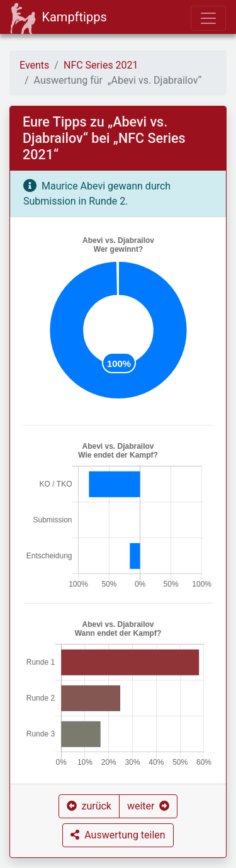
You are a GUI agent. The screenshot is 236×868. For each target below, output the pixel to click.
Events (34, 65)
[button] (89, 806)
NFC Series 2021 (101, 65)
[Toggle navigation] (208, 18)
